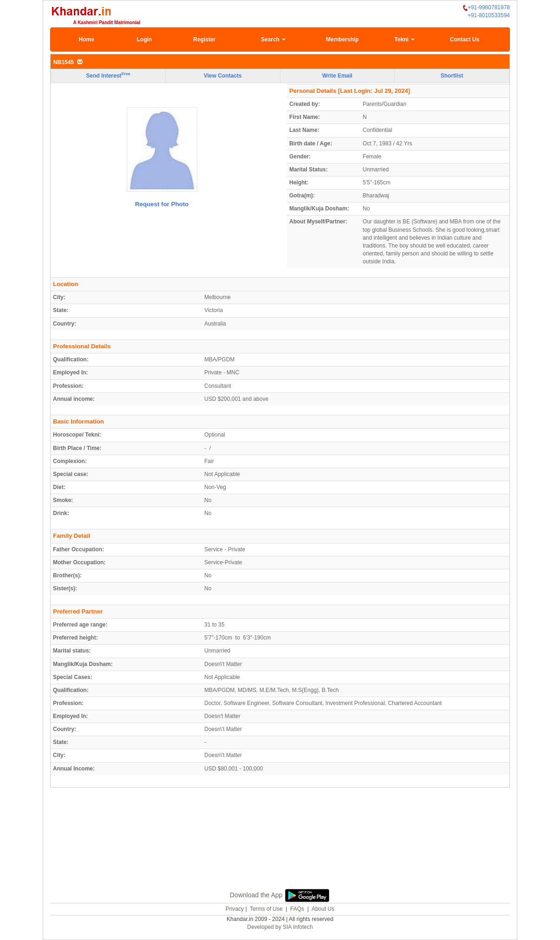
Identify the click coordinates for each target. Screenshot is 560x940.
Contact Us (465, 39)
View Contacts (223, 76)
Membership (342, 39)
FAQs (297, 909)
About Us (323, 909)
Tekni (404, 39)
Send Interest (108, 75)
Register (204, 39)
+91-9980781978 (486, 8)
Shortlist (452, 76)
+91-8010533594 (489, 15)
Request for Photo (162, 204)
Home (87, 39)
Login (144, 39)
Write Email (337, 76)
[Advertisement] (280, 849)
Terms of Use (266, 909)
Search (273, 39)
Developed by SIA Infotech (280, 927)
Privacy (235, 909)
